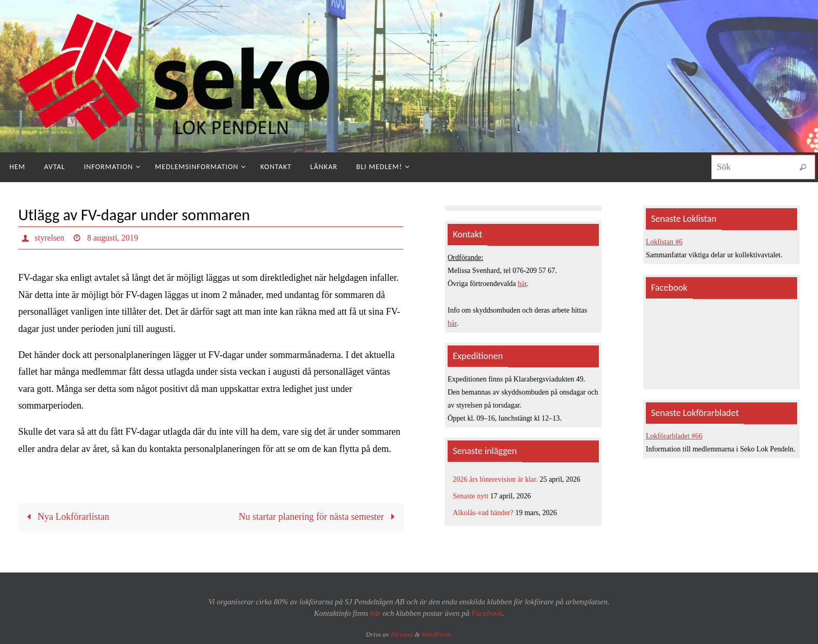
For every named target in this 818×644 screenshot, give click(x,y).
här (522, 284)
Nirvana (402, 634)
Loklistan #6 (664, 242)
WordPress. (437, 634)
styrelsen (50, 238)
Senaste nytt (471, 496)
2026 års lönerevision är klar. (495, 479)
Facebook (486, 613)
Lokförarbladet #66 (674, 436)
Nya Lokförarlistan (65, 517)
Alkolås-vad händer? (483, 513)
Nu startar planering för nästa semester (319, 517)
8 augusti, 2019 (113, 238)
